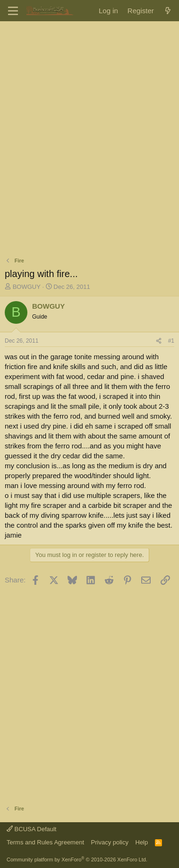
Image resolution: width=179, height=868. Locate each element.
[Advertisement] (89, 120)
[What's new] (168, 11)
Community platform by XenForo (77, 860)
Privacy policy (110, 842)
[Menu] (13, 11)
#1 (171, 341)
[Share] (159, 341)
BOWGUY (27, 287)
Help (142, 842)
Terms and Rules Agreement (45, 842)
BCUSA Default (32, 829)
